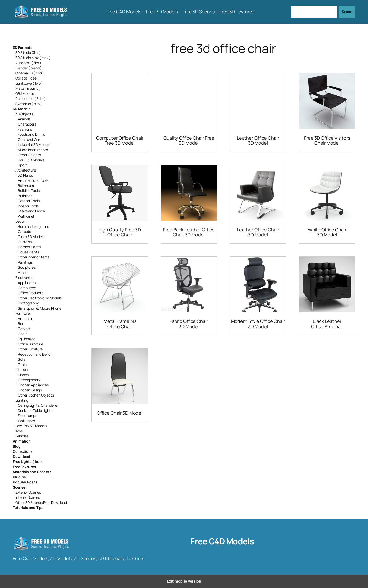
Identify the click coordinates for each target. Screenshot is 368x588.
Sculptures (27, 267)
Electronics (24, 278)
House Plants (28, 252)
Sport (22, 165)
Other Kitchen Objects (36, 395)
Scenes (19, 487)
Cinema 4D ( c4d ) (30, 73)
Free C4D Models (222, 541)
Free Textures (24, 467)
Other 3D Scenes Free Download (41, 502)
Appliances (27, 283)
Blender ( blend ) (28, 68)
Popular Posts (25, 482)
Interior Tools (28, 206)
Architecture (26, 170)
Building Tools (29, 191)
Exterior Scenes (28, 492)
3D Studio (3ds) (28, 53)
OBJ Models (25, 93)
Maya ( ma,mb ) (28, 88)
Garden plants (29, 247)
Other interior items (34, 257)
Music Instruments (33, 150)
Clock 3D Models (31, 237)
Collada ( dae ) (27, 78)
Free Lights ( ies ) (27, 462)
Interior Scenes (28, 497)
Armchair (25, 318)
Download (21, 456)
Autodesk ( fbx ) (28, 63)
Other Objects (29, 155)
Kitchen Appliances (33, 385)
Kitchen (21, 370)
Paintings (25, 262)
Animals (24, 119)
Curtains (25, 242)
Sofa (22, 359)
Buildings (25, 196)
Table (22, 364)
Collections (23, 451)
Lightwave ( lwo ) (29, 83)
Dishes (23, 375)
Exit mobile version (184, 581)
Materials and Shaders (32, 472)
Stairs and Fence (31, 211)
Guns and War (29, 139)
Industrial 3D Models (34, 145)
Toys (19, 431)
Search (347, 12)
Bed (21, 324)
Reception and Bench (35, 354)
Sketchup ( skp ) (28, 104)
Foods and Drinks (31, 134)
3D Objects (24, 114)
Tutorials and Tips (28, 508)
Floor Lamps (27, 416)
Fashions (25, 129)
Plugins (19, 477)
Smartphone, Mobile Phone (40, 308)
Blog (17, 446)
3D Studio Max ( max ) (33, 58)
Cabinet (24, 329)
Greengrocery (29, 380)
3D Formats (23, 47)
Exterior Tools (29, 201)
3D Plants (25, 175)
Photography (28, 303)
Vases (23, 272)
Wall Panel (26, 216)
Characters (27, 124)
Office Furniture (30, 344)
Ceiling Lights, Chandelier (38, 405)
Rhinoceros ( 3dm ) (31, 99)
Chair (22, 334)
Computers (27, 288)
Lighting (22, 400)
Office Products (31, 293)
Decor (20, 221)
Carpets (24, 231)
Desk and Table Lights (35, 410)
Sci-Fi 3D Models (31, 160)
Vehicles (22, 436)
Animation (22, 441)
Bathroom (26, 185)
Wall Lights (26, 421)
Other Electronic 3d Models (40, 298)
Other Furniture (30, 349)
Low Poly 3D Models (31, 426)
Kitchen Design (30, 390)
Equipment (27, 339)
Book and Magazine (33, 226)
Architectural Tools (33, 180)
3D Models (22, 109)
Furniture (23, 313)
